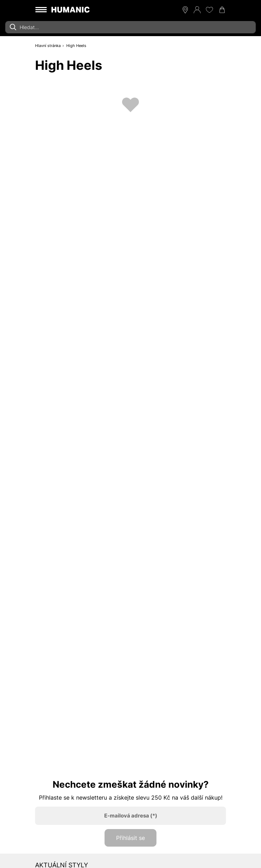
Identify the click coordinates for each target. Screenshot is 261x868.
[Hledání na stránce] (130, 27)
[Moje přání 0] (209, 10)
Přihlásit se (130, 838)
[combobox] (130, 27)
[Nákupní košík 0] (222, 10)
